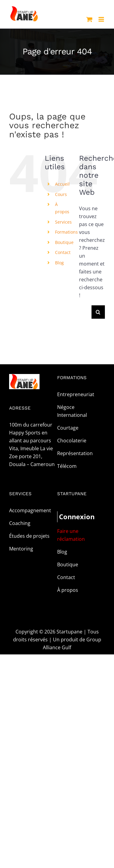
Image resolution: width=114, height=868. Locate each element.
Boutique (64, 242)
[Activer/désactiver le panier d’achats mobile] (89, 19)
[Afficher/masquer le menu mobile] (102, 19)
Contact (63, 252)
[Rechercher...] (85, 312)
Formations (66, 232)
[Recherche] (98, 312)
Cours (61, 194)
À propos (68, 590)
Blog (59, 263)
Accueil (62, 184)
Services (63, 222)
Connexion (70, 517)
